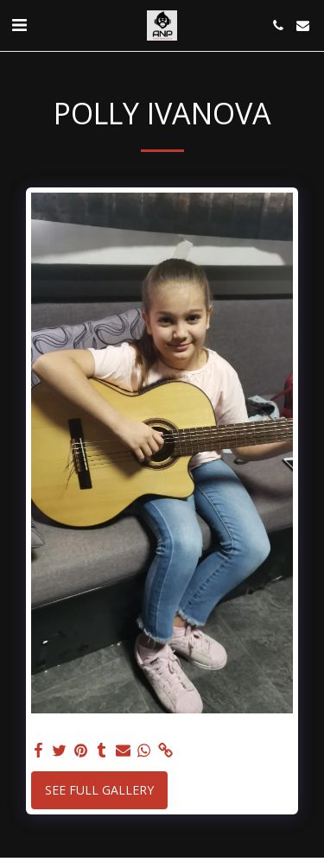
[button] (19, 25)
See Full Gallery (99, 790)
